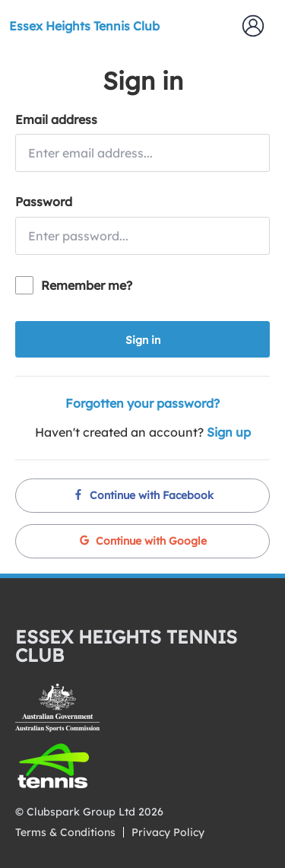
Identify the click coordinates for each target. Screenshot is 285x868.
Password (44, 202)
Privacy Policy (168, 832)
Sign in (143, 340)
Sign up (229, 432)
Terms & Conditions (65, 832)
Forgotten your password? (142, 403)
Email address (56, 119)
